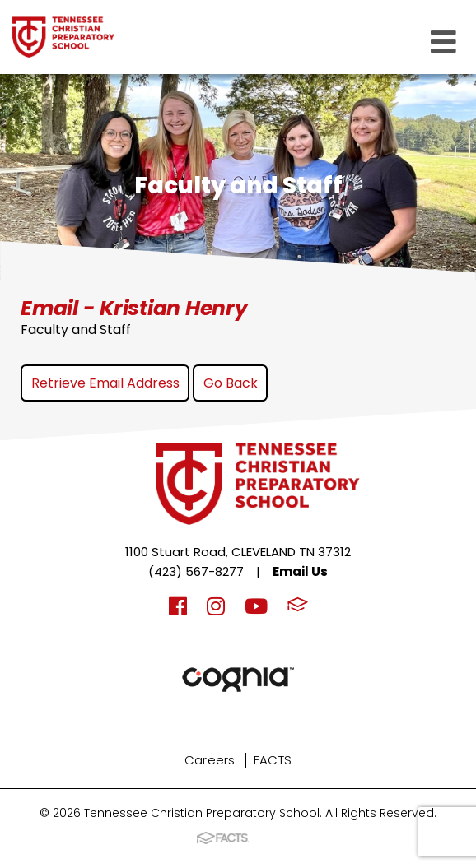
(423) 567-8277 (196, 571)
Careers (210, 760)
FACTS (273, 760)
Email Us (300, 571)
